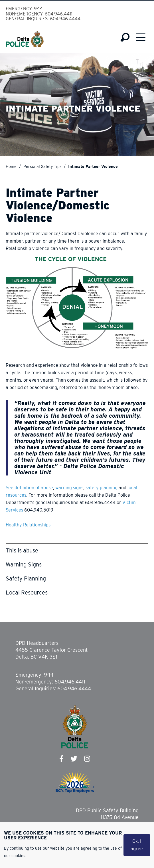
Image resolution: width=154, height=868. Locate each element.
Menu (141, 37)
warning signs (69, 488)
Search (125, 37)
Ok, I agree (137, 845)
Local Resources (27, 592)
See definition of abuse (29, 488)
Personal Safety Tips (42, 167)
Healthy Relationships (28, 525)
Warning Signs (24, 564)
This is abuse (22, 550)
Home (11, 167)
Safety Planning (26, 578)
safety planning (102, 488)
